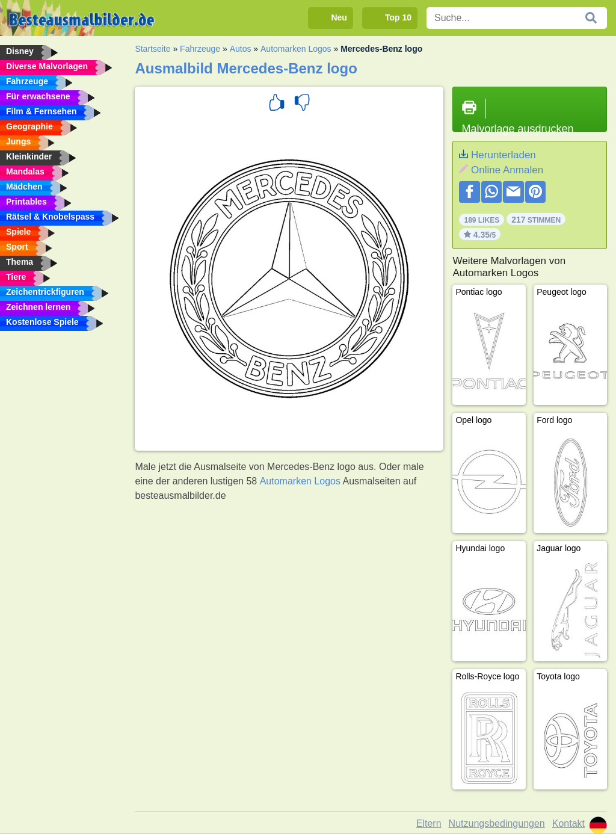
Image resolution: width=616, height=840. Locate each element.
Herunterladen (504, 155)
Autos (241, 49)
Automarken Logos (296, 49)
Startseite (152, 49)
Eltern (429, 823)
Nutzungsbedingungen (497, 823)
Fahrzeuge (200, 49)
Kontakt (568, 823)
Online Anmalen (507, 170)
